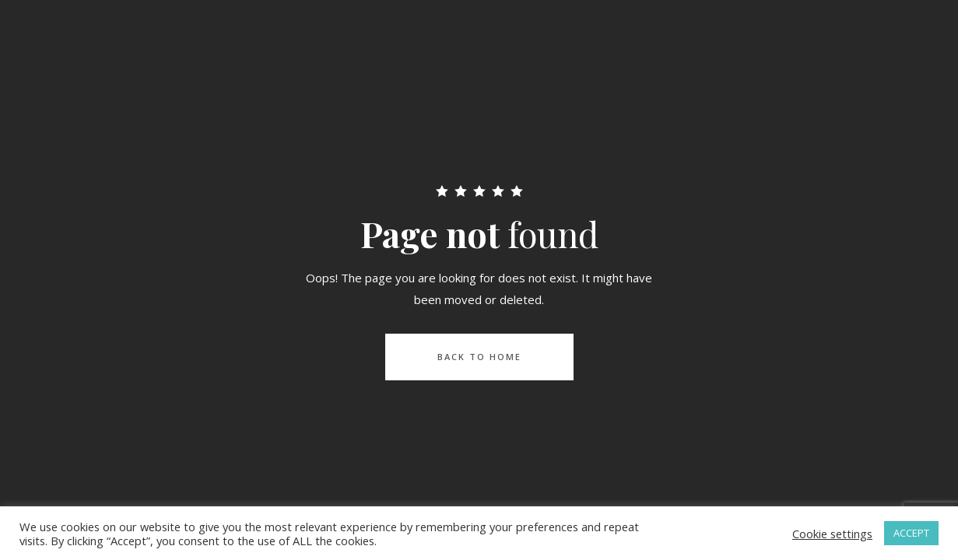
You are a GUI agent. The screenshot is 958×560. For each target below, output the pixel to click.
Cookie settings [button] (832, 534)
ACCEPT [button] (911, 533)
